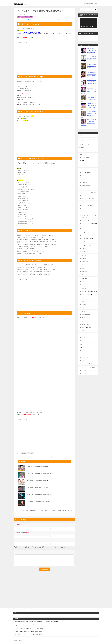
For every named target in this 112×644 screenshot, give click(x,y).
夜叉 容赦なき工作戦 (87, 370)
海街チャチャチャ (86, 298)
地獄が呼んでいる (86, 252)
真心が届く (84, 305)
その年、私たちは (86, 182)
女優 (22, 17)
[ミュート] (93, 27)
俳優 (81, 341)
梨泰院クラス (85, 281)
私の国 (83, 311)
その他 (82, 136)
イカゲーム (84, 195)
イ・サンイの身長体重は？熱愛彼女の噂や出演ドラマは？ (37, 481)
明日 (83, 275)
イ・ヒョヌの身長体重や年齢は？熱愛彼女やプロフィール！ (38, 488)
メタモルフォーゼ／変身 (87, 364)
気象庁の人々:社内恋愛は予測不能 (89, 291)
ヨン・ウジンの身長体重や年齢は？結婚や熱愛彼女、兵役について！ (39, 474)
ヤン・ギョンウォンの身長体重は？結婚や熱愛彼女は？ (37, 467)
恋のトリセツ (85, 265)
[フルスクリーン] (95, 27)
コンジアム (84, 354)
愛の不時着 (84, 272)
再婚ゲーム (84, 248)
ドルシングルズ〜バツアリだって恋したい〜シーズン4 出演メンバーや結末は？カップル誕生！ (37, 622)
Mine (83, 161)
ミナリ (83, 361)
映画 (81, 347)
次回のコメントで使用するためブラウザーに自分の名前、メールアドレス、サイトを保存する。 (40, 547)
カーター (84, 351)
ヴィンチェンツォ (86, 235)
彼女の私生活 (85, 262)
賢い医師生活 (85, 321)
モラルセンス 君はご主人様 (88, 367)
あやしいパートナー (86, 179)
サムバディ (84, 202)
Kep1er (83, 151)
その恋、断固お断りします (88, 186)
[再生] (81, 27)
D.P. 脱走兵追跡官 (86, 157)
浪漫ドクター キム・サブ (87, 295)
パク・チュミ (30, 453)
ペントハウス (85, 212)
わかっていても (85, 189)
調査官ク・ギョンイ (86, 318)
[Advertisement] (45, 58)
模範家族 (84, 288)
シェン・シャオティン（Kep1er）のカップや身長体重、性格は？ (30, 628)
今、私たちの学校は (86, 245)
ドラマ (19, 17)
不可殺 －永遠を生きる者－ (88, 239)
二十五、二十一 (85, 242)
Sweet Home (84, 169)
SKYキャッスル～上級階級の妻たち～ (89, 165)
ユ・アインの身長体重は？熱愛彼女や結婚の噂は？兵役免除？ (38, 502)
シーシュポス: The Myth (87, 205)
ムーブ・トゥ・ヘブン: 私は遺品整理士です (89, 225)
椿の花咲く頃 (85, 285)
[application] (88, 23)
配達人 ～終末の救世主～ (87, 328)
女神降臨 (84, 258)
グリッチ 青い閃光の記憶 (88, 199)
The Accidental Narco (86, 172)
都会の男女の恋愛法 (86, 324)
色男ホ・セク (85, 374)
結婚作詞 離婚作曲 (28, 17)
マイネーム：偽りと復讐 (87, 220)
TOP (20, 609)
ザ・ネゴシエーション (87, 357)
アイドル (82, 147)
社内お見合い (85, 308)
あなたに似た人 (85, 176)
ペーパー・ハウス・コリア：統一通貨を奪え (89, 216)
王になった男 (85, 301)
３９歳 (83, 337)
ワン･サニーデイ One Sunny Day (89, 232)
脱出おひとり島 (85, 144)
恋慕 (83, 268)
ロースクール (85, 229)
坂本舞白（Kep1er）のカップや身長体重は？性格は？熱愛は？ (29, 632)
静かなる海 (84, 334)
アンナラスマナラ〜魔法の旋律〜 (89, 192)
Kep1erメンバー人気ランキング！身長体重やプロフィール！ (29, 625)
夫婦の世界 (84, 255)
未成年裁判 (84, 278)
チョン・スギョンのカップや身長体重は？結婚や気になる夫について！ (58, 510)
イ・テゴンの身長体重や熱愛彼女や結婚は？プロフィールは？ (31, 510)
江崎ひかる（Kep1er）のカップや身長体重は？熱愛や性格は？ (29, 635)
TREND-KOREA (20, 4)
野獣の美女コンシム (86, 331)
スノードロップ (85, 209)
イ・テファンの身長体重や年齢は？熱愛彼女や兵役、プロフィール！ (39, 495)
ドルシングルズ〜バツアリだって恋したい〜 (89, 140)
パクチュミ (24, 453)
